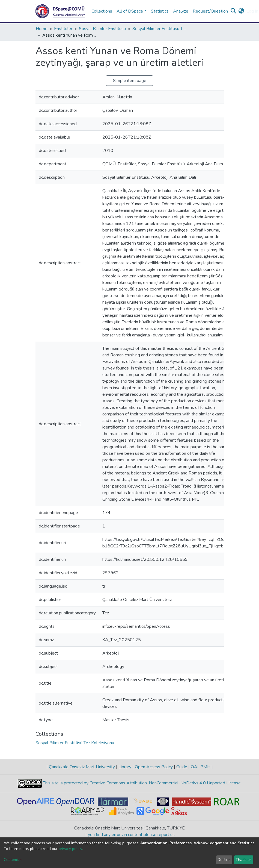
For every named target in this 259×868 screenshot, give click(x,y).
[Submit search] (233, 11)
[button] (241, 11)
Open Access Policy (154, 767)
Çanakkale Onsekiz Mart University (82, 767)
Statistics (160, 11)
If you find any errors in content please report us (129, 835)
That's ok (244, 860)
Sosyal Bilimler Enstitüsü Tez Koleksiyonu (160, 29)
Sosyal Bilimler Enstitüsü (102, 29)
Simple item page (130, 81)
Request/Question (210, 11)
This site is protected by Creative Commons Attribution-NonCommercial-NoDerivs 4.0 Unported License (141, 783)
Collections (102, 11)
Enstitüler (63, 29)
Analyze (181, 11)
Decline (224, 860)
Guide (182, 767)
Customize (13, 860)
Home (42, 29)
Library (125, 767)
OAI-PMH (201, 767)
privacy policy (70, 849)
